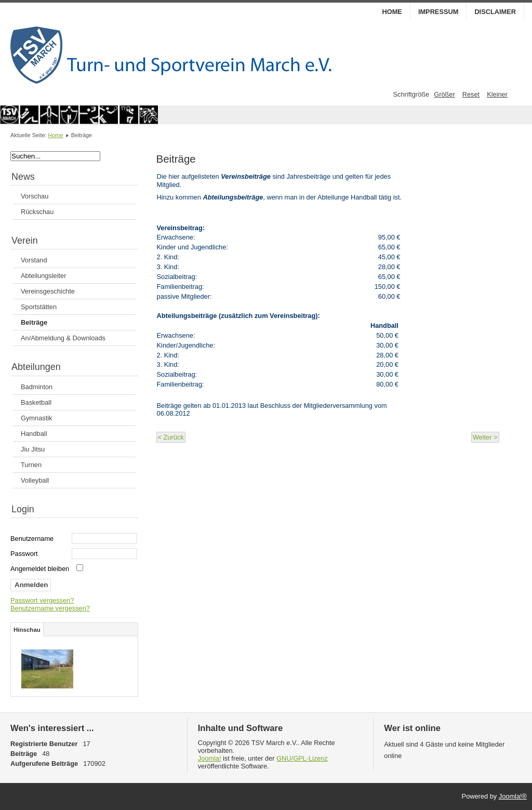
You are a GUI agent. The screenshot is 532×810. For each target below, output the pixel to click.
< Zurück (171, 437)
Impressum (438, 12)
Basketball (36, 402)
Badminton (37, 387)
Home (392, 12)
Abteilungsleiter (44, 276)
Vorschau (35, 196)
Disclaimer (495, 12)
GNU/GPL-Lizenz (302, 758)
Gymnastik (36, 418)
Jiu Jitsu (33, 449)
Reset (471, 94)
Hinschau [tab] (27, 630)
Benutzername (32, 539)
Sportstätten (39, 307)
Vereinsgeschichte (48, 291)
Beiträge (34, 322)
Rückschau (37, 212)
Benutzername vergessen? (50, 608)
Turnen (31, 465)
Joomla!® (513, 796)
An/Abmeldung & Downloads (63, 338)
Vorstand (34, 260)
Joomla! (210, 758)
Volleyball (35, 480)
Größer (444, 94)
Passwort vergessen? (42, 600)
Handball (34, 434)
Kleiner (497, 94)
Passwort (24, 554)
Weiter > (485, 437)
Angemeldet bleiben (40, 569)
